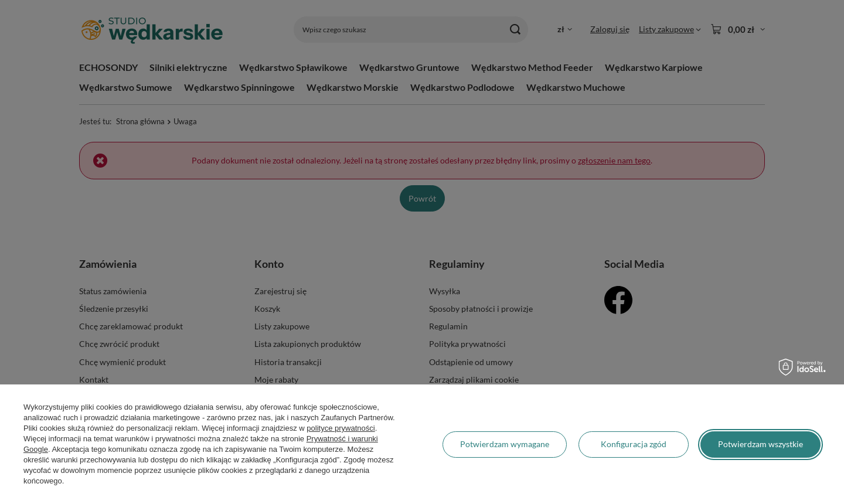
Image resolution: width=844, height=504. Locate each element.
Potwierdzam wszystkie (760, 444)
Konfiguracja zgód (634, 444)
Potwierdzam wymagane (505, 444)
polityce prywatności (341, 428)
